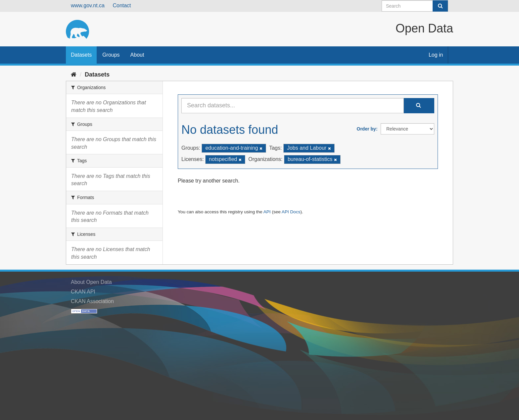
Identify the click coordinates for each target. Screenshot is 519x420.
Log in (436, 55)
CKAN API (83, 292)
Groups (111, 55)
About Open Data (91, 282)
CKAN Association (92, 301)
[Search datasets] (415, 6)
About (137, 55)
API (267, 212)
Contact (122, 5)
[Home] (74, 75)
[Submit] (440, 6)
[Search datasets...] (293, 106)
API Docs (291, 212)
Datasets (81, 55)
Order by (366, 129)
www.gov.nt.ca (88, 5)
